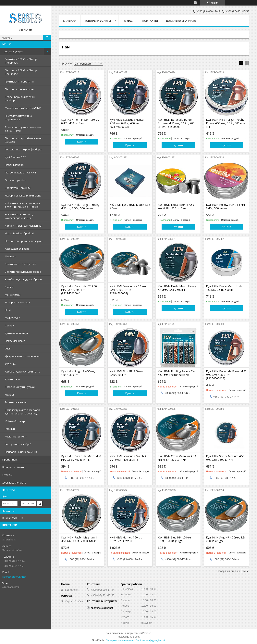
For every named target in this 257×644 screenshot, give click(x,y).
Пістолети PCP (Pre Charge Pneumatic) (21, 72)
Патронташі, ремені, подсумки (24, 241)
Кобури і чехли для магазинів (23, 226)
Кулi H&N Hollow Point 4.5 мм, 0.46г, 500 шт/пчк (226, 207)
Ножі (8, 310)
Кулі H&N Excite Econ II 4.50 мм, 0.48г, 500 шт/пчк (176, 207)
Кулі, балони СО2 (15, 157)
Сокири (10, 325)
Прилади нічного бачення (21, 452)
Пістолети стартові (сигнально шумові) (24, 140)
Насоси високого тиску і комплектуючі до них (20, 216)
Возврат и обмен (13, 467)
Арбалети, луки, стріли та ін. (22, 372)
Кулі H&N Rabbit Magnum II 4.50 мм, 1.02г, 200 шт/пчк (79, 539)
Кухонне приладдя (17, 333)
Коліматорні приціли (18, 188)
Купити (82, 142)
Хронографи (13, 379)
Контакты (150, 21)
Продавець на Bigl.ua (128, 637)
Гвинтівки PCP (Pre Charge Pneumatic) (21, 61)
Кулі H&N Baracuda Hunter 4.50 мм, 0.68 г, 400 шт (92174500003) (127, 123)
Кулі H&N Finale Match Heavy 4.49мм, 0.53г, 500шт (177, 288)
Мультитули (12, 318)
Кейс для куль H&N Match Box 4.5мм (130, 207)
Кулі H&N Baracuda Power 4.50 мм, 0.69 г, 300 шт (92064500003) (226, 375)
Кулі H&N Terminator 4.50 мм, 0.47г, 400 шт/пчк (81, 121)
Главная (70, 21)
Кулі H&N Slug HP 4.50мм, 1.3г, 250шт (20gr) (226, 539)
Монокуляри (13, 295)
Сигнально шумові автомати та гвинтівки (23, 129)
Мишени (10, 256)
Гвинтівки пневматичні (20, 82)
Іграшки (10, 429)
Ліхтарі (9, 395)
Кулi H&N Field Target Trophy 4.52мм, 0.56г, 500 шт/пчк (80, 207)
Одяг (8, 348)
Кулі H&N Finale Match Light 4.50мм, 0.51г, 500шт (224, 288)
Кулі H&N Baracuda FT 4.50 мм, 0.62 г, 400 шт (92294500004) (79, 290)
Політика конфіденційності (150, 640)
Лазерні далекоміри (18, 302)
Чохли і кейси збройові (19, 233)
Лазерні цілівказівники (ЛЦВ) (23, 196)
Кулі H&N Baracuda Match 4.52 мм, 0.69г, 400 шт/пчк (81, 458)
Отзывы (7, 475)
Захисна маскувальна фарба (23, 272)
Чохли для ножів (15, 341)
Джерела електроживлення (22, 356)
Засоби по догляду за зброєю (23, 279)
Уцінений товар (15, 421)
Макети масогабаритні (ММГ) (23, 108)
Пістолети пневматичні (20, 89)
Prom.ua (147, 633)
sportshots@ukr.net (14, 577)
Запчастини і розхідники (20, 264)
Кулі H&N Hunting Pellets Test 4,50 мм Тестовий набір (177, 373)
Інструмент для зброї (18, 444)
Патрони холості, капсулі (20, 172)
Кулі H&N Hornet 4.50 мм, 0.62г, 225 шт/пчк (126, 539)
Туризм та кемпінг (16, 402)
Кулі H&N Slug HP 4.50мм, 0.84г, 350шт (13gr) (175, 539)
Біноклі (9, 287)
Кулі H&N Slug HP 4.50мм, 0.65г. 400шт (127, 373)
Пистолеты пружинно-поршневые (19, 118)
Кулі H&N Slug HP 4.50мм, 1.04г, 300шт (78, 373)
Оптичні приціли (15, 180)
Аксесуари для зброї (18, 249)
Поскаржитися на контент (120, 640)
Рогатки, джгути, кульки (20, 387)
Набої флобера (14, 165)
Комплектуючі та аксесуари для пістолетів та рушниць (22, 412)
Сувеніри (11, 364)
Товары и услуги (12, 51)
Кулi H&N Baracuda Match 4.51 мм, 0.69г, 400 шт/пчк (130, 458)
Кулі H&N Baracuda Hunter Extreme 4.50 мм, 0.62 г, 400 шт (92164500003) (176, 123)
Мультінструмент (16, 436)
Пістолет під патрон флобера (23, 149)
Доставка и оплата (14, 483)
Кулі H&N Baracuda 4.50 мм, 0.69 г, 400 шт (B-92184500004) (128, 290)
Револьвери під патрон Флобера (20, 99)
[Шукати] (47, 38)
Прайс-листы (10, 460)
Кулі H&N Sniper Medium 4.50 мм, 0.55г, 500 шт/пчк (225, 458)
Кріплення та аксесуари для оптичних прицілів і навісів (22, 205)
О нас (128, 21)
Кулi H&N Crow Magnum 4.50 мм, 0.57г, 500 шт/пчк (177, 458)
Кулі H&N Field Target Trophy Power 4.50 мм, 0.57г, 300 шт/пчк (226, 123)
